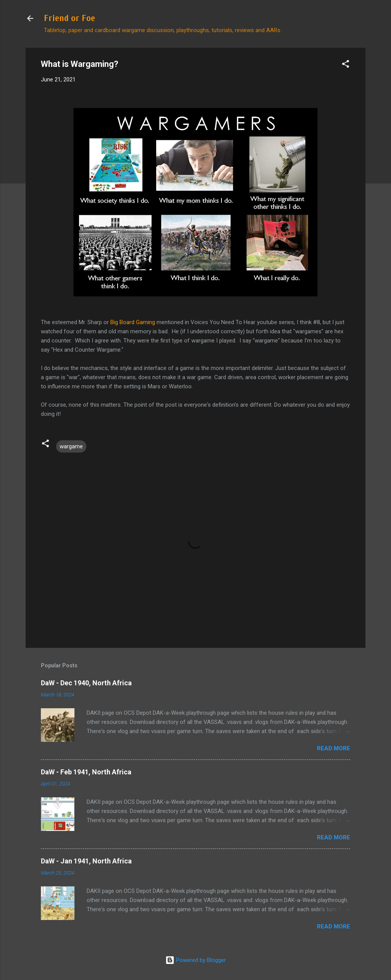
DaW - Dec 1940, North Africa (86, 683)
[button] (346, 65)
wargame (71, 446)
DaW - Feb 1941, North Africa (86, 772)
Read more (334, 748)
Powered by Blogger (196, 960)
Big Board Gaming (133, 322)
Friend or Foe (69, 18)
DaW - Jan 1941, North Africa (86, 861)
